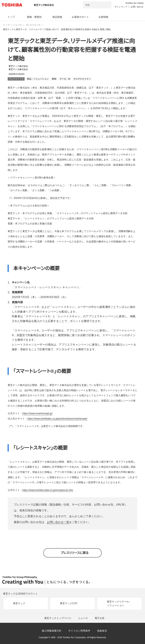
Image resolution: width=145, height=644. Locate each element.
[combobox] (93, 5)
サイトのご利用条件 (79, 631)
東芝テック (19, 603)
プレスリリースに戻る (75, 553)
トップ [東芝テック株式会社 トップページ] (6, 25)
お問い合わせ (137, 7)
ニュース (18, 25)
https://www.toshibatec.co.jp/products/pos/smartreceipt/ (57, 419)
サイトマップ (121, 7)
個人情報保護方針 (52, 631)
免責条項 (102, 631)
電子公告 (100, 618)
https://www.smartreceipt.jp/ (37, 413)
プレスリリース (33, 25)
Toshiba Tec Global (134, 3)
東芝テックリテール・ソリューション (119, 604)
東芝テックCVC (69, 603)
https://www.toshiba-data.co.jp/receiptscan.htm (48, 490)
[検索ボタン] (107, 5)
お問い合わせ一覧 (58, 522)
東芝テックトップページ (58, 618)
